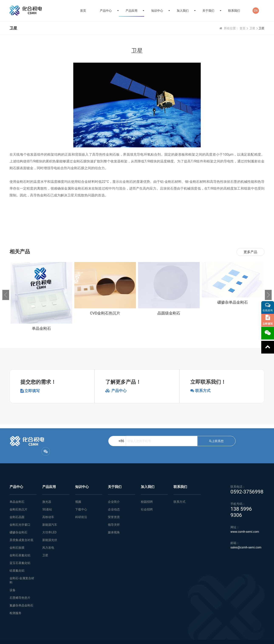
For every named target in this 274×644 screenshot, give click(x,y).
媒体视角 (114, 524)
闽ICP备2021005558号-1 (250, 638)
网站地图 (78, 638)
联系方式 (179, 493)
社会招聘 (147, 501)
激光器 (47, 493)
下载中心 (81, 501)
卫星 (252, 28)
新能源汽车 (50, 516)
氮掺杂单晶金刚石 (21, 597)
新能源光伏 (50, 531)
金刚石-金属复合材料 (22, 572)
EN (256, 11)
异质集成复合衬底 (21, 531)
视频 (78, 493)
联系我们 (234, 11)
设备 (13, 582)
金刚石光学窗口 (20, 516)
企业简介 (114, 493)
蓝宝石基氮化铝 (20, 554)
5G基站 (47, 501)
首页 (83, 11)
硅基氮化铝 (17, 562)
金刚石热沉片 (18, 501)
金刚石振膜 (17, 539)
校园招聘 (147, 493)
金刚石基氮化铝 (20, 547)
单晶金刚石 (17, 493)
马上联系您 (164, 441)
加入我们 (183, 11)
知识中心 (157, 11)
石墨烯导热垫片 (20, 589)
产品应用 (131, 11)
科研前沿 (81, 509)
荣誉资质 (114, 509)
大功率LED (49, 524)
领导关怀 (114, 516)
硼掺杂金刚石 (18, 524)
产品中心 (106, 11)
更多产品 (250, 252)
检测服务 (16, 605)
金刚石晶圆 (17, 509)
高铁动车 (48, 509)
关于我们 (208, 11)
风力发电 (48, 539)
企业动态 (114, 501)
